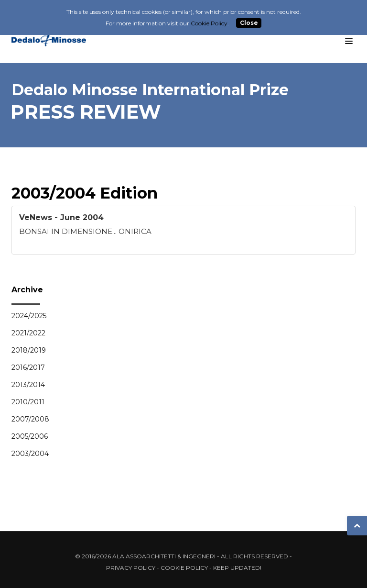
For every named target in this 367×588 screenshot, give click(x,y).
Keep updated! (237, 568)
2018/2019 (29, 350)
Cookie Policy (184, 568)
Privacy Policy (131, 568)
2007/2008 (30, 419)
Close (249, 23)
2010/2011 (28, 402)
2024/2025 (29, 316)
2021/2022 (28, 333)
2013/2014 (28, 385)
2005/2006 (30, 436)
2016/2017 (28, 367)
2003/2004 (30, 454)
